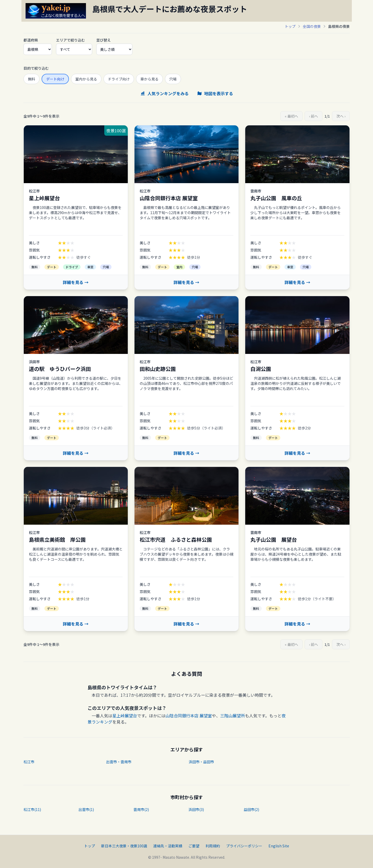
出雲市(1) (86, 809)
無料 (31, 79)
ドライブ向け (119, 79)
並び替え (104, 40)
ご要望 (194, 846)
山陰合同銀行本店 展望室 (189, 716)
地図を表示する (215, 93)
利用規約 (213, 846)
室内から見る (86, 79)
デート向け (55, 79)
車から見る (149, 79)
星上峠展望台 (125, 716)
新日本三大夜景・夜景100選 (124, 846)
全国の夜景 (312, 26)
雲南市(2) (141, 809)
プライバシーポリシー (244, 846)
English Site (279, 846)
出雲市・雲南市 (119, 762)
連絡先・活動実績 (168, 846)
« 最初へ (291, 116)
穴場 (173, 79)
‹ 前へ (314, 116)
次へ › (341, 116)
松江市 (29, 762)
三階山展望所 (233, 716)
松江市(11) (32, 809)
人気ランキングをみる (164, 93)
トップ (290, 26)
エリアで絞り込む (70, 40)
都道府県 (31, 40)
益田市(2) (251, 809)
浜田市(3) (196, 809)
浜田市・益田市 (201, 762)
